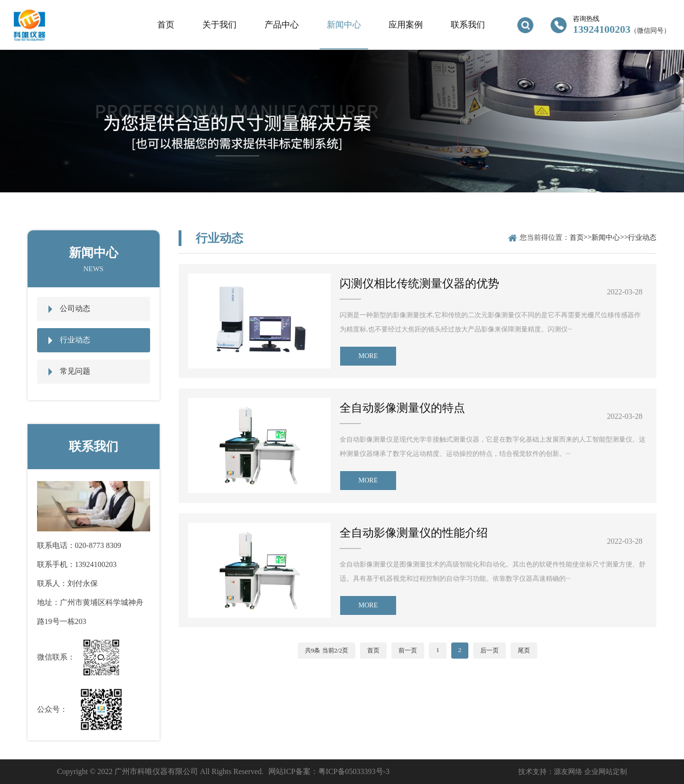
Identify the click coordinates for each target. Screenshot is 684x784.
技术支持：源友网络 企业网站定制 (573, 772)
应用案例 (406, 25)
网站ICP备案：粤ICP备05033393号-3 (329, 771)
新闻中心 (344, 25)
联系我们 (468, 25)
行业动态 (75, 340)
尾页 (524, 650)
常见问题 (75, 371)
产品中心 (282, 25)
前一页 (408, 650)
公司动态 (75, 308)
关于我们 (219, 25)
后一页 (489, 650)
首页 (166, 25)
